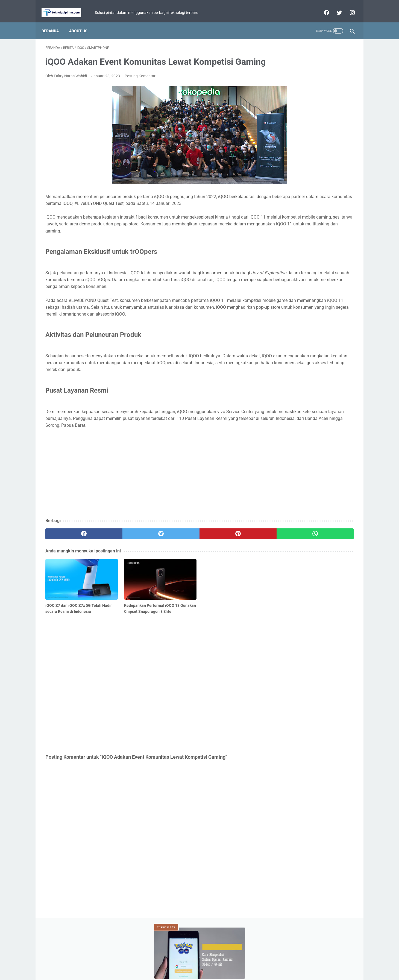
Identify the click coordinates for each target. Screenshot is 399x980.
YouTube (336, 260)
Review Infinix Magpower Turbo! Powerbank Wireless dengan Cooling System (312, 189)
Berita (285, 228)
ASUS (340, 228)
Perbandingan (290, 270)
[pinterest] (174, 584)
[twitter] (335, 7)
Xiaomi (313, 249)
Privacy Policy (196, 960)
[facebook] (322, 7)
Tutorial (285, 249)
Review (340, 249)
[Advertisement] (149, 523)
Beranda (54, 22)
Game (313, 228)
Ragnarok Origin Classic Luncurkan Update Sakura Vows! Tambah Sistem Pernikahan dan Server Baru (311, 142)
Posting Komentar (140, 84)
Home (174, 960)
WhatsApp (307, 260)
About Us (82, 22)
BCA (281, 260)
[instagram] (348, 7)
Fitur (283, 239)
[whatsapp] (226, 584)
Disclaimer (222, 960)
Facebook (323, 270)
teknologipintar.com (207, 972)
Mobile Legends (315, 239)
